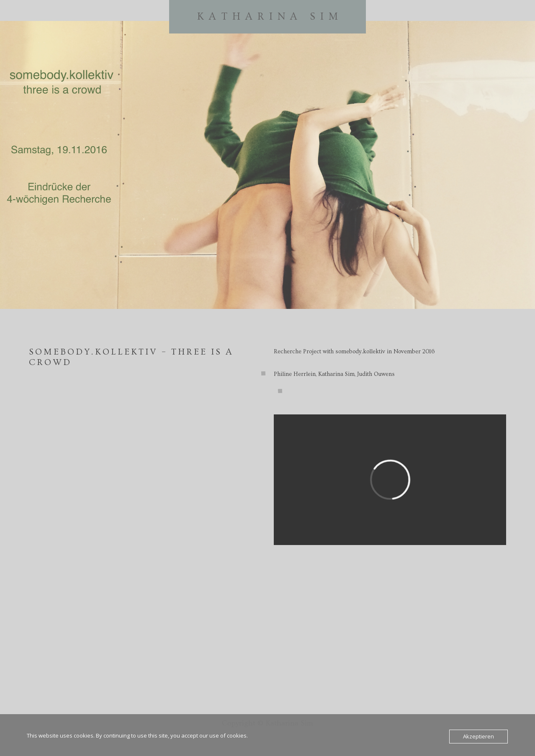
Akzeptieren (478, 736)
